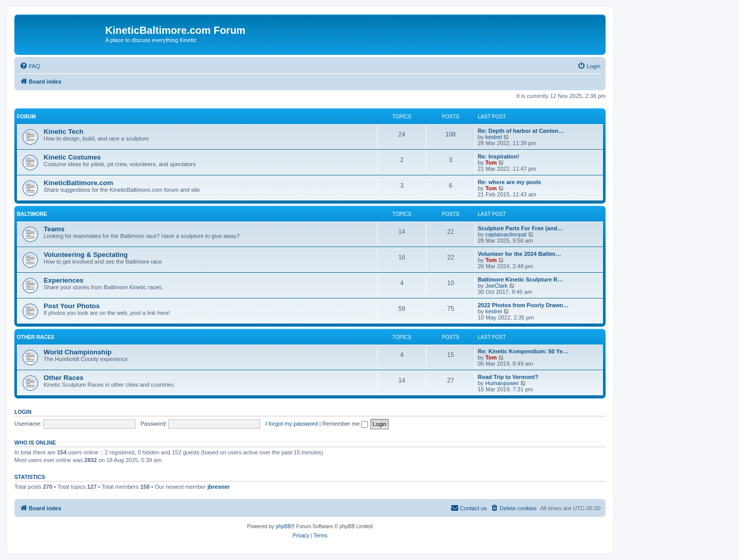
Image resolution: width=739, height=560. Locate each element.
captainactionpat (506, 234)
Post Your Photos (72, 306)
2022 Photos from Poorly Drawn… (523, 305)
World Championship (77, 352)
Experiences (64, 280)
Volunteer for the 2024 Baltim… (519, 254)
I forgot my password (291, 424)
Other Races (36, 337)
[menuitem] (30, 66)
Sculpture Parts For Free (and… (520, 228)
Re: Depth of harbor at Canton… (521, 131)
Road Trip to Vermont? (508, 377)
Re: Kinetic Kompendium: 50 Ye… (523, 351)
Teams (54, 229)
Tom (491, 163)
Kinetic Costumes (72, 157)
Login (23, 412)
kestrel (494, 137)
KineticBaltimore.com (79, 183)
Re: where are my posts (510, 182)
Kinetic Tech (63, 132)
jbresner (218, 487)
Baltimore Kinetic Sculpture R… (520, 279)
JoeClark (497, 286)
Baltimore (32, 214)
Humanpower (502, 383)
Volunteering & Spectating (86, 255)
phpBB (283, 526)
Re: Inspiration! (499, 156)
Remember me (345, 424)
